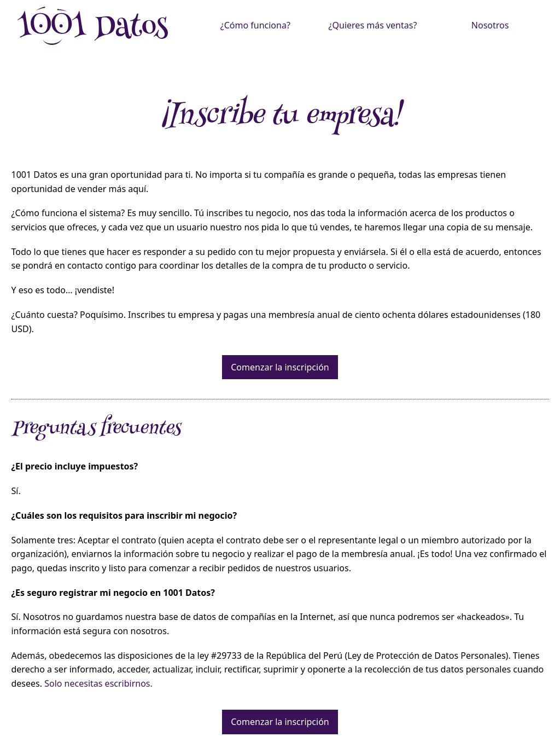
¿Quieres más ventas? (373, 25)
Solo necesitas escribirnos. (98, 683)
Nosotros (490, 25)
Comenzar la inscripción (280, 367)
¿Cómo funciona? (255, 25)
